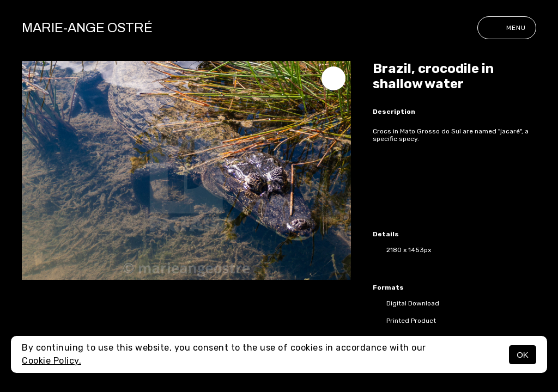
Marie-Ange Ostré (87, 28)
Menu (507, 28)
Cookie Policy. (51, 361)
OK (523, 355)
